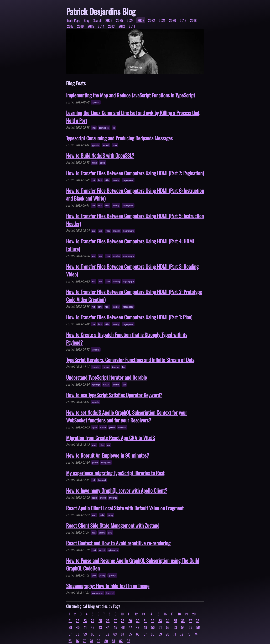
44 (108, 627)
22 (77, 621)
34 (168, 621)
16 (165, 614)
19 (186, 614)
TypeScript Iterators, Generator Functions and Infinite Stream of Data (130, 360)
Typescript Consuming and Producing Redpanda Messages (119, 138)
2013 (111, 26)
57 (70, 634)
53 (175, 627)
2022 (152, 20)
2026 (109, 20)
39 (70, 627)
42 (93, 627)
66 (138, 634)
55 (190, 627)
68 (153, 634)
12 (136, 614)
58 (77, 634)
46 (123, 627)
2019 (183, 20)
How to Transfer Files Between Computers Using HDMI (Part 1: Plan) (129, 317)
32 (153, 621)
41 (85, 627)
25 (100, 621)
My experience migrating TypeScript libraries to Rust (115, 473)
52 (168, 627)
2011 (132, 26)
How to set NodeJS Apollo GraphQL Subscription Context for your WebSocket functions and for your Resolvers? (127, 416)
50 (153, 627)
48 (138, 627)
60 (93, 634)
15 (158, 614)
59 (85, 634)
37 (190, 621)
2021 (162, 20)
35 (175, 621)
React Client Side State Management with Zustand (113, 525)
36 (183, 621)
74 (196, 634)
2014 (101, 26)
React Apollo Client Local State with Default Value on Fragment (125, 508)
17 (172, 614)
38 (198, 621)
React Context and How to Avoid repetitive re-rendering (118, 543)
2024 (130, 20)
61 (100, 634)
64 (123, 634)
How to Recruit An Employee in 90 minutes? (108, 455)
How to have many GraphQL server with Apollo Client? (117, 490)
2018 (193, 20)
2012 (122, 26)
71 (175, 634)
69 (160, 634)
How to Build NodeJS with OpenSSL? (100, 155)
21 (70, 621)
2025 (120, 20)
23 (85, 621)
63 (115, 634)
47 (130, 627)
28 (123, 621)
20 (194, 614)
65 (130, 634)
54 (183, 627)
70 (168, 634)
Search (97, 20)
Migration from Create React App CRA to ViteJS (110, 438)
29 (130, 621)
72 (182, 634)
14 (151, 614)
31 (145, 621)
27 (115, 621)
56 (198, 627)
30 (138, 621)
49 (145, 627)
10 (122, 614)
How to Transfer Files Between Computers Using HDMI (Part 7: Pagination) (135, 173)
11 (129, 614)
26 (108, 621)
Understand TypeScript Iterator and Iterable (107, 377)
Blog (87, 20)
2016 (80, 26)
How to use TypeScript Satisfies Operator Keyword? (114, 395)
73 (189, 634)
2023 (141, 20)
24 (93, 621)
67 (145, 634)
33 (160, 621)
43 (100, 627)
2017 (70, 26)
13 (143, 614)
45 (115, 627)
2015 (91, 26)
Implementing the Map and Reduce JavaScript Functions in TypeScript (131, 95)
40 (78, 627)
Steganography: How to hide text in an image (108, 586)
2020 (173, 20)
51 (160, 627)
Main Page (74, 20)
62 (107, 634)
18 (179, 614)
